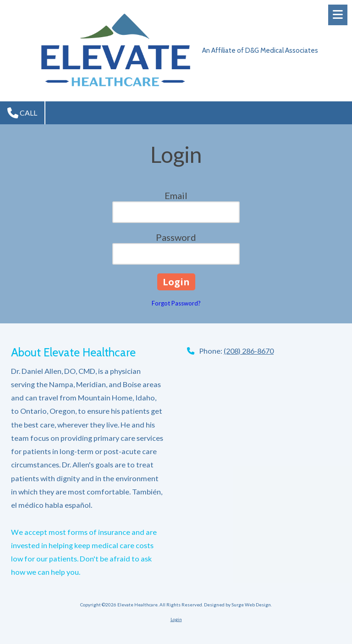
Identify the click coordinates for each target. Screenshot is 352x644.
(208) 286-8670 (249, 351)
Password (176, 237)
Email (176, 195)
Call (22, 113)
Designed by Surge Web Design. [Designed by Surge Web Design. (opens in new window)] (238, 605)
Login (176, 619)
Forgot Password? (176, 303)
